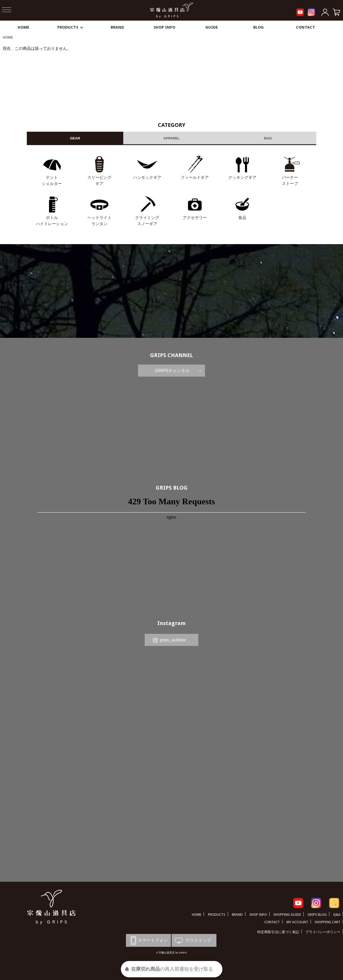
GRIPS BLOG (172, 488)
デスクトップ (193, 941)
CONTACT (305, 27)
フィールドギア (195, 177)
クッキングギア (242, 177)
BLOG (258, 27)
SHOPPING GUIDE (287, 915)
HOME (23, 27)
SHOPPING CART (327, 922)
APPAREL (171, 138)
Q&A (337, 915)
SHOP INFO (164, 27)
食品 (242, 217)
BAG (268, 138)
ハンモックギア (147, 177)
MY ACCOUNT (297, 922)
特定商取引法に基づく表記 (278, 932)
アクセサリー (195, 217)
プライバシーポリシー (323, 932)
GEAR (75, 138)
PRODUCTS (70, 27)
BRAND (117, 27)
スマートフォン (148, 941)
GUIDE (212, 27)
